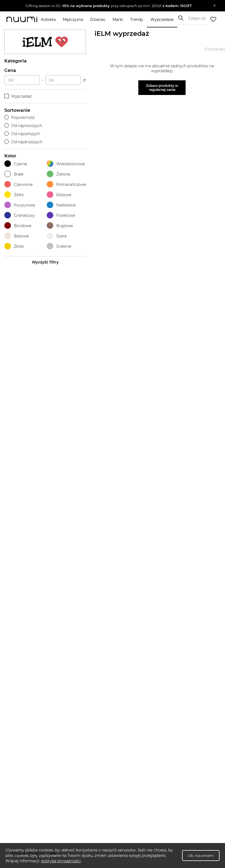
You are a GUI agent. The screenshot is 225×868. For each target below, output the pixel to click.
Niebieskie (61, 205)
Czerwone (18, 184)
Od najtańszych (22, 134)
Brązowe (60, 226)
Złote (14, 246)
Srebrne (59, 246)
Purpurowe (20, 205)
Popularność (20, 117)
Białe (14, 174)
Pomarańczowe (66, 184)
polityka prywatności (61, 861)
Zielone (58, 174)
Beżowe (17, 236)
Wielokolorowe (66, 164)
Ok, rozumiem (201, 856)
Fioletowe (61, 215)
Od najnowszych (23, 126)
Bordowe (18, 226)
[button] (109, 6)
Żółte (14, 195)
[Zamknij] (215, 6)
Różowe (59, 195)
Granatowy (19, 215)
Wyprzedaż (18, 96)
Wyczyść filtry (45, 262)
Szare (57, 236)
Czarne (16, 164)
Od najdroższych (23, 142)
